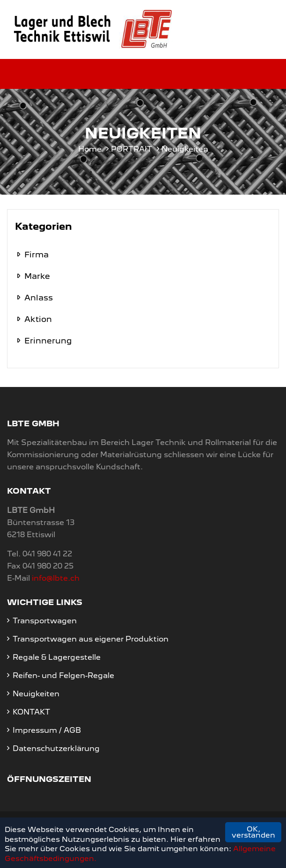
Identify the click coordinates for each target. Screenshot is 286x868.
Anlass (39, 298)
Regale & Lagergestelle (57, 657)
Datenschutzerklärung (56, 748)
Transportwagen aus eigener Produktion (91, 639)
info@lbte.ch (56, 578)
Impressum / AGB (47, 730)
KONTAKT (31, 712)
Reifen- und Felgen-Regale (63, 675)
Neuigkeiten (36, 694)
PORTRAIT (132, 149)
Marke (37, 276)
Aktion (38, 319)
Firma (37, 255)
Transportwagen (45, 621)
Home (90, 149)
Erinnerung (48, 341)
